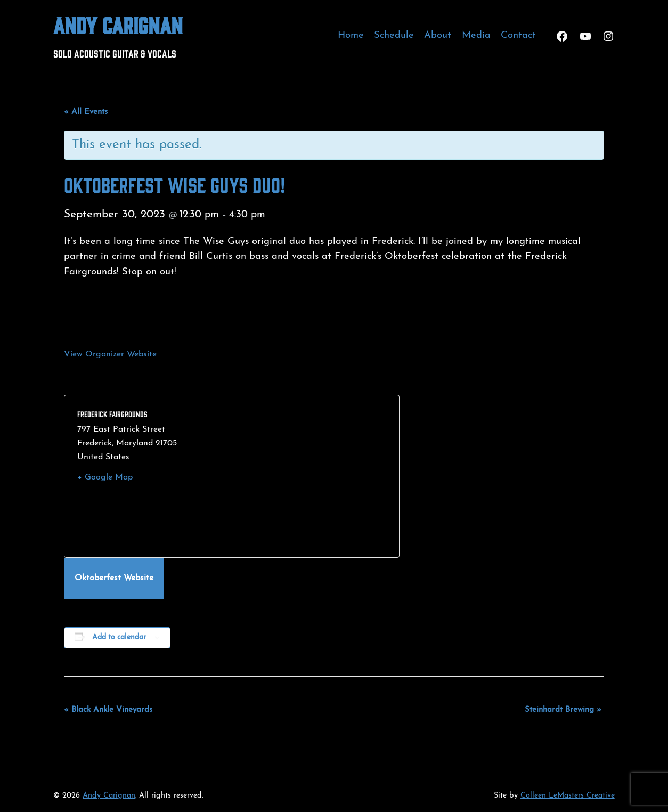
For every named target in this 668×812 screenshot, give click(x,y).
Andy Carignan (118, 25)
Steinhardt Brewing (563, 710)
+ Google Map (105, 477)
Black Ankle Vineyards (108, 710)
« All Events (86, 112)
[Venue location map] (309, 476)
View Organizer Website (110, 354)
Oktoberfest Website (114, 578)
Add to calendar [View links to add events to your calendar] (119, 638)
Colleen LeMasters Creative (568, 796)
